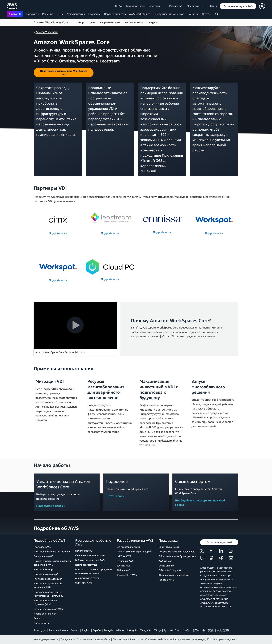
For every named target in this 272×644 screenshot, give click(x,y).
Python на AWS (125, 561)
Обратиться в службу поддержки (177, 556)
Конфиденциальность (46, 639)
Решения (48, 14)
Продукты (33, 14)
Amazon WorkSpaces (47, 32)
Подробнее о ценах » (51, 506)
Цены (60, 14)
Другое (206, 14)
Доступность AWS (43, 556)
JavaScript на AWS (127, 575)
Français (108, 630)
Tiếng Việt (146, 630)
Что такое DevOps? (44, 569)
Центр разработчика (128, 547)
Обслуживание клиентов (169, 14)
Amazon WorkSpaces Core (51, 22)
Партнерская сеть (115, 14)
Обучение (94, 14)
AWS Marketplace (140, 14)
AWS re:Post (165, 561)
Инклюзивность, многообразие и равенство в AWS (52, 563)
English (86, 630)
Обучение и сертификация (90, 555)
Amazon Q (15, 14)
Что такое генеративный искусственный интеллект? (48, 594)
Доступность (68, 639)
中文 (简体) (208, 630)
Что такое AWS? (42, 547)
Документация (76, 14)
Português (132, 630)
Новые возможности (45, 614)
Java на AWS (124, 566)
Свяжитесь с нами (135, 6)
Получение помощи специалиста (177, 551)
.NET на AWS (124, 556)
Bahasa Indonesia (58, 630)
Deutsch (75, 630)
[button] (238, 6)
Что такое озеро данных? (48, 579)
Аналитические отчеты (88, 578)
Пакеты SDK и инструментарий (134, 551)
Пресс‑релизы (41, 623)
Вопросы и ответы (110, 22)
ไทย (177, 630)
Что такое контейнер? (46, 574)
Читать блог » (115, 496)
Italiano (120, 630)
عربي (44, 630)
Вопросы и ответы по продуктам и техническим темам (94, 571)
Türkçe (158, 630)
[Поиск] (217, 15)
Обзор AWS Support (170, 570)
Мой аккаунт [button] (195, 6)
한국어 (196, 630)
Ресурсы (153, 22)
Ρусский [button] (175, 6)
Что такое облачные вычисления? (53, 551)
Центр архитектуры (86, 565)
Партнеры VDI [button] (134, 22)
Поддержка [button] (156, 6)
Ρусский (168, 630)
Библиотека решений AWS (90, 560)
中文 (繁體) (223, 630)
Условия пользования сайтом (94, 639)
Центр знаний (166, 566)
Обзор (80, 22)
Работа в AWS (166, 580)
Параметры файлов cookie (128, 639)
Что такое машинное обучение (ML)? (45, 602)
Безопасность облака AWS (48, 609)
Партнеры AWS (84, 583)
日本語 (186, 630)
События (193, 14)
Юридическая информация (174, 575)
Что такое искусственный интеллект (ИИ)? (48, 585)
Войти (214, 6)
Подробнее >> (58, 233)
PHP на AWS (124, 570)
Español (97, 630)
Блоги (37, 618)
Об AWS (119, 6)
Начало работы (84, 551)
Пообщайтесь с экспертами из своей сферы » (200, 503)
